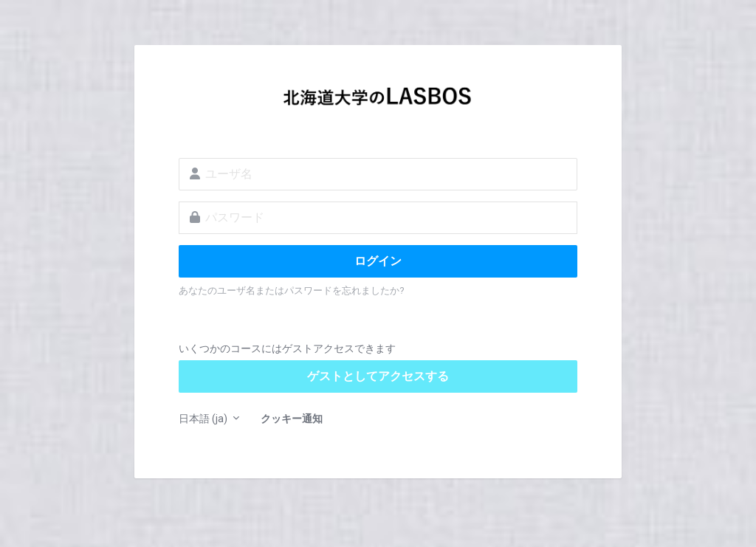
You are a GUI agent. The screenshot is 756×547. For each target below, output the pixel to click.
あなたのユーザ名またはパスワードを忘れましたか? (292, 290)
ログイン (378, 261)
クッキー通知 (292, 419)
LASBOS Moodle (378, 100)
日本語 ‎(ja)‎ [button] (204, 419)
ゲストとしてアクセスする (378, 376)
